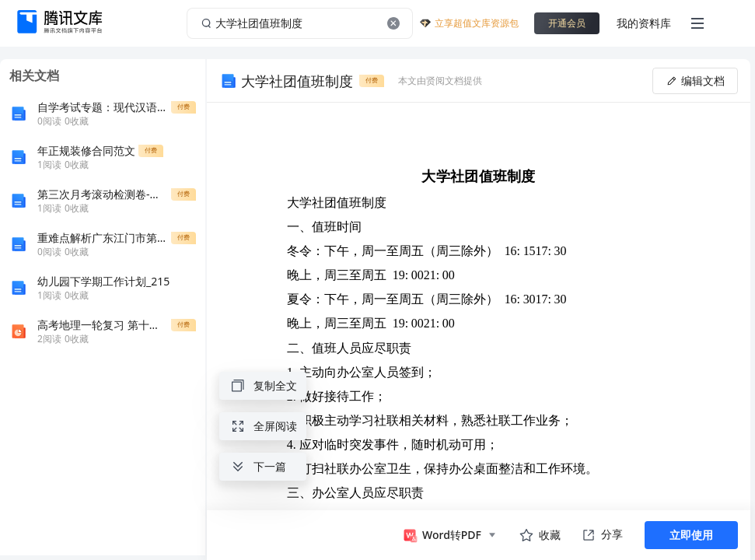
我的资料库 (644, 23)
